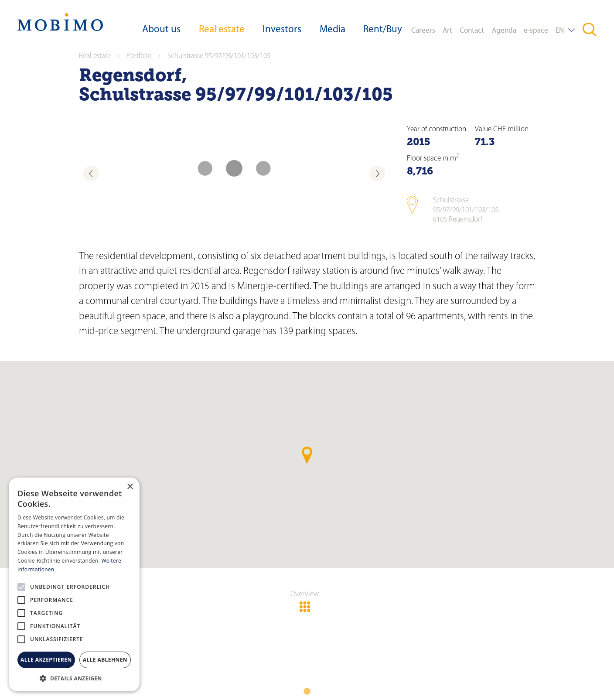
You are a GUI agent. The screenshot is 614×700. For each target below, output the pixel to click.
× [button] (130, 487)
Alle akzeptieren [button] (46, 660)
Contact (472, 31)
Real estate (222, 30)
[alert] (74, 584)
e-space (536, 31)
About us (161, 30)
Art (447, 31)
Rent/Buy (383, 30)
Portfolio (139, 56)
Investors (282, 30)
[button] (74, 678)
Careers (423, 31)
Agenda (504, 31)
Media (333, 30)
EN (560, 31)
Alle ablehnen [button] (105, 660)
